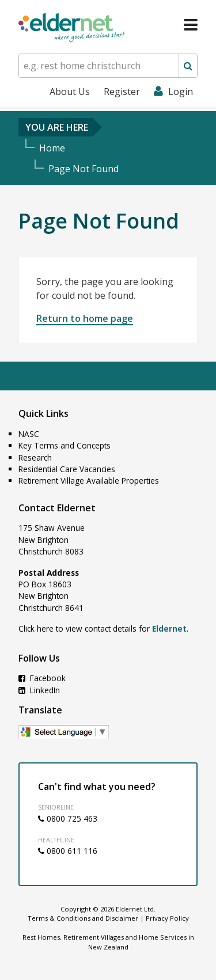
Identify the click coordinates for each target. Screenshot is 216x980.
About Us (70, 92)
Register (122, 92)
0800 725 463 (68, 818)
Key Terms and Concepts (65, 445)
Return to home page (85, 318)
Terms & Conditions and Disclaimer (83, 918)
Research (35, 457)
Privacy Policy (167, 918)
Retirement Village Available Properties (89, 480)
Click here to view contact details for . (103, 628)
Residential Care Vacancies (67, 469)
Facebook (42, 678)
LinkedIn (39, 690)
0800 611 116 (68, 851)
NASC (29, 434)
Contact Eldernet (57, 508)
